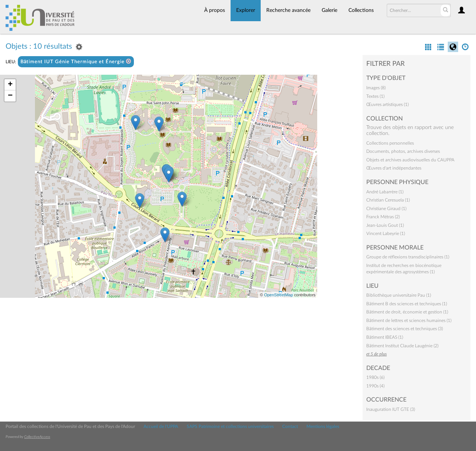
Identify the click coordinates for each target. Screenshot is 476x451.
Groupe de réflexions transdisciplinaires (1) (408, 257)
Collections (361, 10)
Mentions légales (323, 426)
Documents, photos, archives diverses (403, 151)
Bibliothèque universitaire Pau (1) (399, 295)
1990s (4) (375, 386)
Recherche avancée (288, 10)
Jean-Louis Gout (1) (385, 225)
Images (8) (376, 88)
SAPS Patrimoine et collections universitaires (230, 426)
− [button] (10, 96)
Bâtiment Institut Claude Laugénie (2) (402, 346)
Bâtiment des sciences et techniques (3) (405, 329)
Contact (290, 426)
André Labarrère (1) (385, 192)
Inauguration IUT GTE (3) (391, 409)
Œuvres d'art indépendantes (394, 168)
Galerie (329, 10)
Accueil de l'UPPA (161, 426)
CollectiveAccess (37, 437)
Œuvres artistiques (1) (387, 104)
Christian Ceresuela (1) (388, 200)
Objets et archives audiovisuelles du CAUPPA (410, 160)
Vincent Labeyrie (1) (386, 233)
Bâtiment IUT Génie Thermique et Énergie (76, 62)
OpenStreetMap (279, 295)
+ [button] (10, 85)
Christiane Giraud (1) (386, 209)
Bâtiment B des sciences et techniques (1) (407, 304)
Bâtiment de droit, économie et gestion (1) (407, 312)
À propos (215, 10)
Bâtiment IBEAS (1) (385, 337)
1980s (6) (375, 377)
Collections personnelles (390, 143)
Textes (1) (375, 96)
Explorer (246, 10)
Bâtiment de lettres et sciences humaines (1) (409, 320)
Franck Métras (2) (383, 217)
